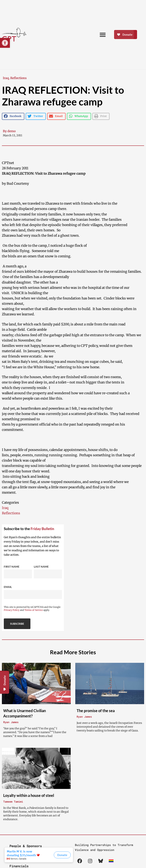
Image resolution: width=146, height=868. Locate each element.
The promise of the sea (96, 711)
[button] (5, 43)
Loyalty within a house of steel (29, 795)
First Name (12, 567)
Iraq (6, 78)
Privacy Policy (12, 610)
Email (8, 587)
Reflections (18, 78)
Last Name (41, 567)
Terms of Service (34, 610)
